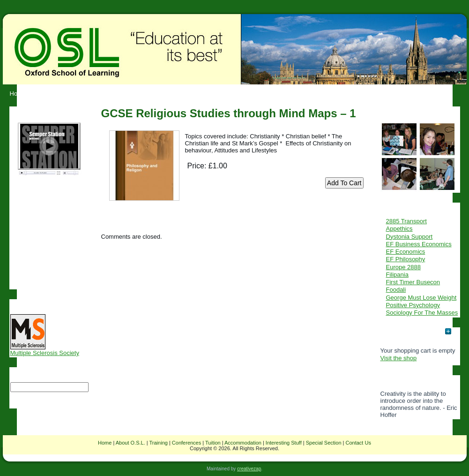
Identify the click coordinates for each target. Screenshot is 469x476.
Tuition (213, 443)
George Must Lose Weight (421, 298)
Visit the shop (399, 358)
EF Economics (406, 252)
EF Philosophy (406, 259)
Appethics (399, 229)
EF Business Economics (419, 244)
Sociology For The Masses (422, 313)
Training (159, 443)
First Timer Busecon (413, 282)
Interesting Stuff (284, 443)
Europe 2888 (403, 267)
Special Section (324, 443)
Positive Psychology (413, 305)
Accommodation (243, 443)
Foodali (396, 290)
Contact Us (358, 443)
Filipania (397, 275)
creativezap (249, 469)
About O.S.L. (130, 443)
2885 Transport (406, 221)
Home (105, 443)
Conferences (186, 443)
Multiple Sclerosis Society (45, 350)
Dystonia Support (409, 237)
